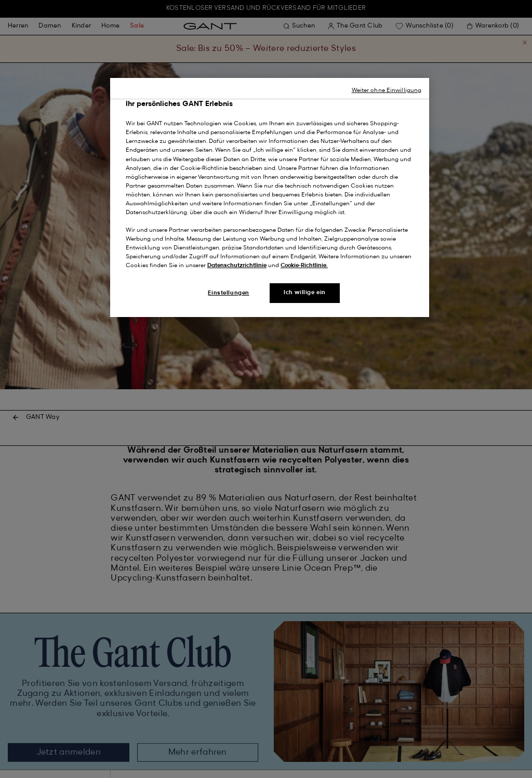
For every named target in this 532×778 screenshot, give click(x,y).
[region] (270, 198)
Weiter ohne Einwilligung (387, 90)
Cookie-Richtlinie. (304, 266)
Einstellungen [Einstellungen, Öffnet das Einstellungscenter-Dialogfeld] (228, 293)
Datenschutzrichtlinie (237, 266)
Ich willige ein (305, 293)
